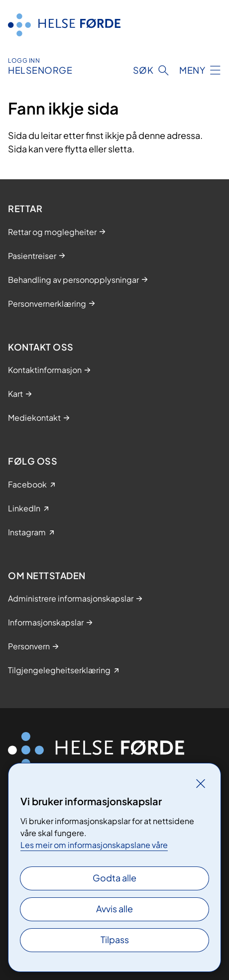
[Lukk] (201, 783)
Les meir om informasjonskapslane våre (94, 845)
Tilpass (115, 939)
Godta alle (114, 878)
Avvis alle (114, 909)
